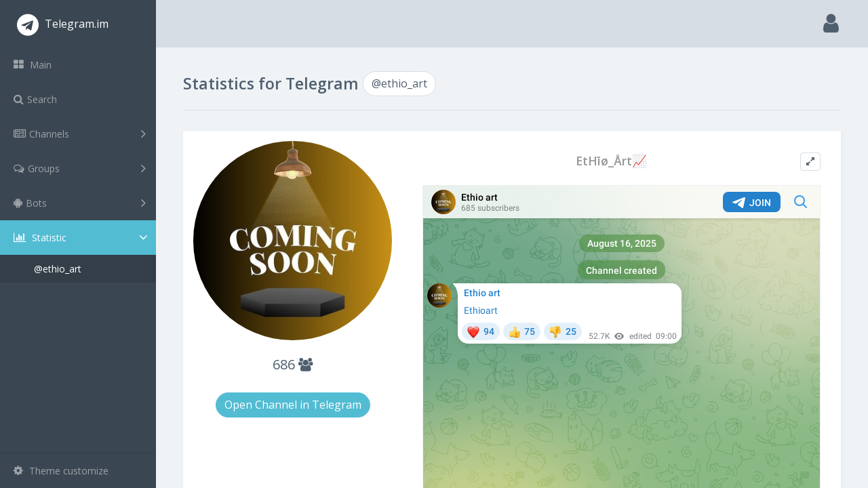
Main (33, 65)
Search (35, 99)
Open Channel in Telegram (293, 405)
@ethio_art (58, 269)
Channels (80, 134)
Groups (80, 168)
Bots (80, 203)
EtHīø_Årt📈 (611, 161)
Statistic (82, 238)
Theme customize (61, 471)
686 (293, 364)
